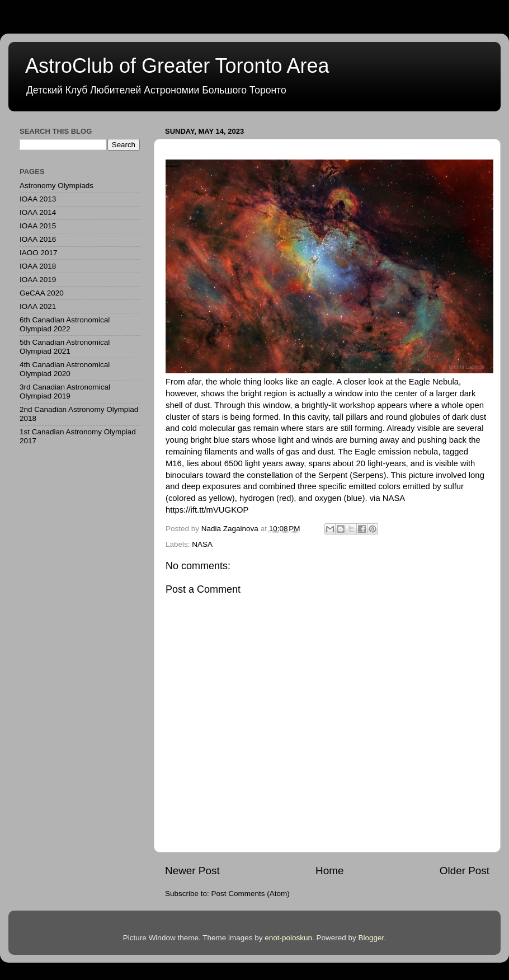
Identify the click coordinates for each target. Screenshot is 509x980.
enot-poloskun (288, 938)
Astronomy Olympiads (56, 186)
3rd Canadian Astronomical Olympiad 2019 (65, 391)
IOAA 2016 (38, 239)
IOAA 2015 (38, 226)
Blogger (371, 938)
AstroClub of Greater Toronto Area (177, 66)
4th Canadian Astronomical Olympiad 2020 (65, 369)
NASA (202, 544)
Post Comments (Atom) (251, 894)
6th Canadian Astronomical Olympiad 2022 (65, 324)
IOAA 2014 (38, 212)
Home (329, 871)
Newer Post (192, 871)
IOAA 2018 (38, 266)
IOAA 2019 (38, 280)
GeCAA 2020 (42, 293)
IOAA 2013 (38, 199)
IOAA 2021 (38, 306)
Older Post (465, 871)
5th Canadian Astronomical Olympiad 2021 (65, 347)
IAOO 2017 (39, 253)
